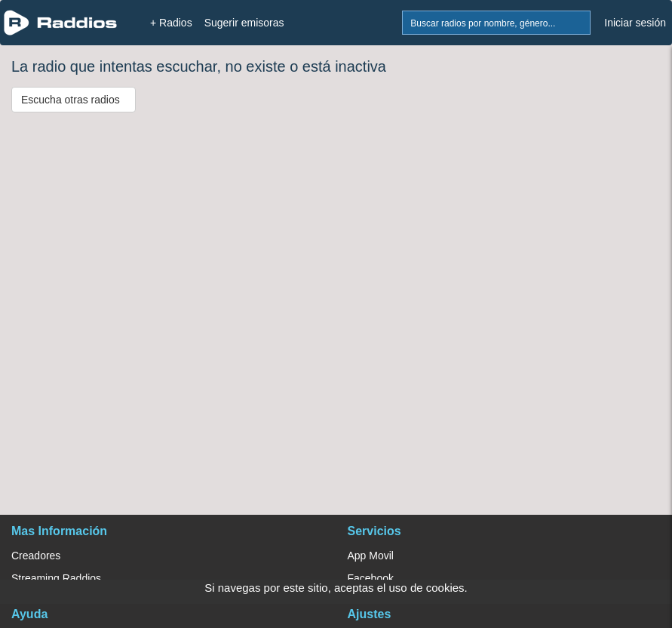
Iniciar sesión (635, 23)
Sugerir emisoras (244, 23)
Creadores (36, 556)
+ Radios (171, 23)
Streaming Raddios (56, 578)
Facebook (371, 578)
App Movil (371, 556)
